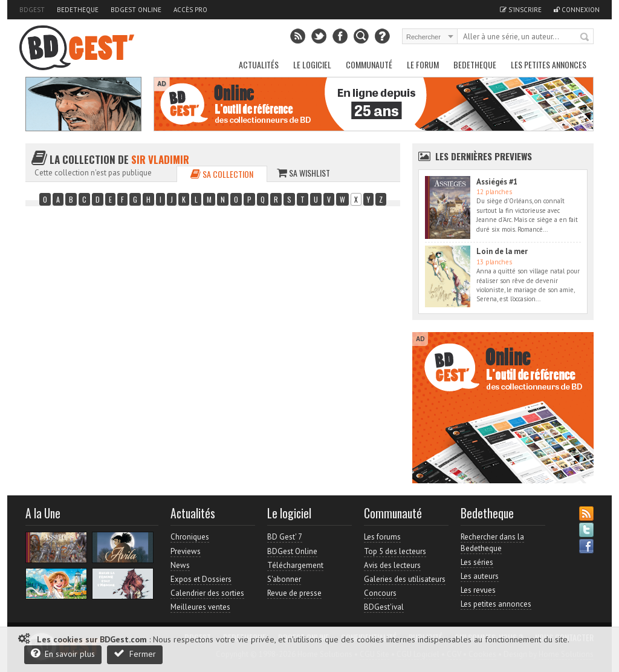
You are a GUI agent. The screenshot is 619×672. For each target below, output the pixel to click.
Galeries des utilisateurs (405, 579)
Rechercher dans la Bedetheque (492, 542)
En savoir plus (63, 654)
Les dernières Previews (484, 156)
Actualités (259, 64)
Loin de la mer (502, 251)
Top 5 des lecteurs (395, 551)
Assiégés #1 (497, 182)
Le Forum (423, 64)
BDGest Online (136, 10)
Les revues (478, 590)
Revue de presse (294, 593)
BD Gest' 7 (285, 537)
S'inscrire (521, 10)
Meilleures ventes (200, 607)
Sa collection (222, 174)
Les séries (477, 562)
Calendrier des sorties (207, 593)
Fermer (135, 654)
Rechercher (585, 38)
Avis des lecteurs (392, 565)
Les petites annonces (549, 64)
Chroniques (190, 537)
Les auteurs (480, 576)
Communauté (369, 64)
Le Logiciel (312, 64)
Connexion (577, 10)
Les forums (382, 537)
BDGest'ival (384, 607)
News (180, 565)
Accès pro (190, 10)
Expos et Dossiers (201, 579)
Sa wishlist (303, 173)
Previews (186, 551)
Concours (380, 593)
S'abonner (284, 579)
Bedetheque (78, 10)
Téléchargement (295, 565)
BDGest (32, 10)
